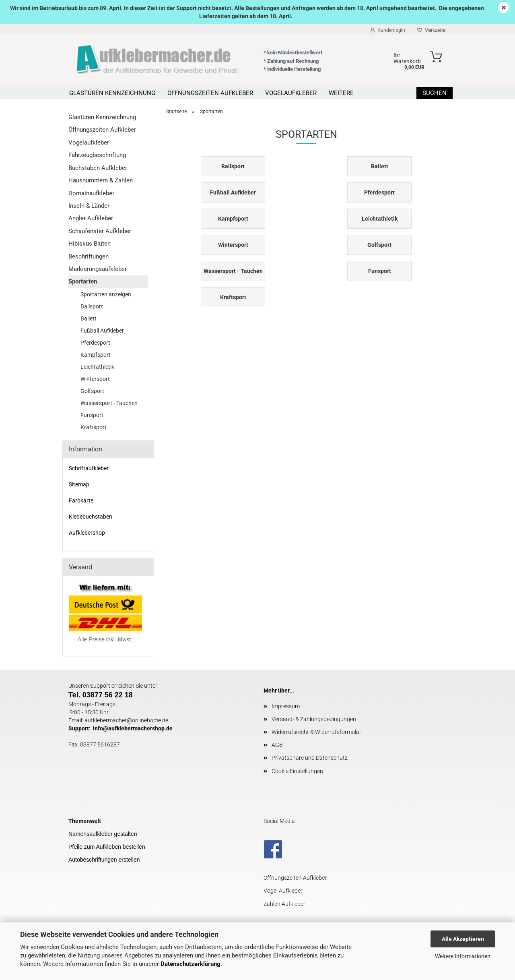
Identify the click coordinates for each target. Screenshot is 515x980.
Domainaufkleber (91, 193)
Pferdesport (95, 343)
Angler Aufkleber (91, 218)
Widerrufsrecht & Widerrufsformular (316, 732)
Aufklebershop (87, 533)
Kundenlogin (388, 30)
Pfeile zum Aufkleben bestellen (107, 847)
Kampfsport (96, 355)
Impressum (286, 706)
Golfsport (92, 391)
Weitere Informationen (463, 956)
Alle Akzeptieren (463, 939)
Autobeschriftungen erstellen (104, 860)
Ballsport (92, 306)
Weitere (341, 93)
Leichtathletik (97, 367)
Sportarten (83, 281)
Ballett (89, 318)
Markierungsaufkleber (98, 269)
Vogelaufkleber (291, 93)
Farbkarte (81, 500)
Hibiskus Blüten (90, 244)
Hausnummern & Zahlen (101, 180)
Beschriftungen (89, 256)
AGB (277, 745)
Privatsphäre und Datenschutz (310, 758)
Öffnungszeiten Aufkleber (210, 93)
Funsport (92, 415)
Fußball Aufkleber (102, 331)
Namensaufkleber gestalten (103, 834)
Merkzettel (432, 30)
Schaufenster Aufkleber (100, 231)
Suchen (435, 93)
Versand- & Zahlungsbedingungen (314, 719)
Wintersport (95, 379)
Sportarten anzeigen (106, 294)
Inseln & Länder (89, 206)
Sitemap (79, 484)
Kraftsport (94, 427)
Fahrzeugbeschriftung (97, 155)
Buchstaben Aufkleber (98, 168)
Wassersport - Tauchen (109, 403)
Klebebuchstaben (91, 517)
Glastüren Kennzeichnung (112, 93)
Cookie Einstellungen (297, 771)
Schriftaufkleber (89, 468)
